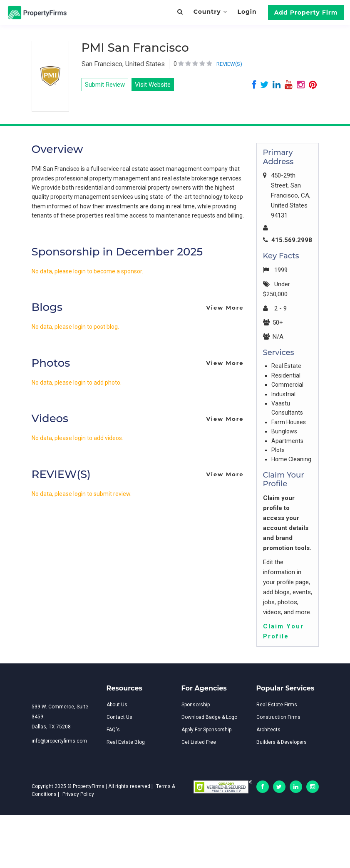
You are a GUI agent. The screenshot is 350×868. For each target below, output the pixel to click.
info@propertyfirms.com (59, 741)
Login (247, 12)
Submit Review (105, 85)
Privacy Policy (78, 794)
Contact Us (119, 717)
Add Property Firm (306, 13)
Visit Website (153, 85)
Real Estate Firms (277, 705)
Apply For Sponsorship (206, 730)
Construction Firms (278, 717)
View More (225, 308)
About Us (117, 705)
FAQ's (113, 730)
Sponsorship (196, 705)
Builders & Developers (282, 742)
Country (210, 12)
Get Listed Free (199, 742)
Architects (268, 730)
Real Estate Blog (126, 742)
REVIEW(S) (229, 64)
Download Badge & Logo (209, 717)
